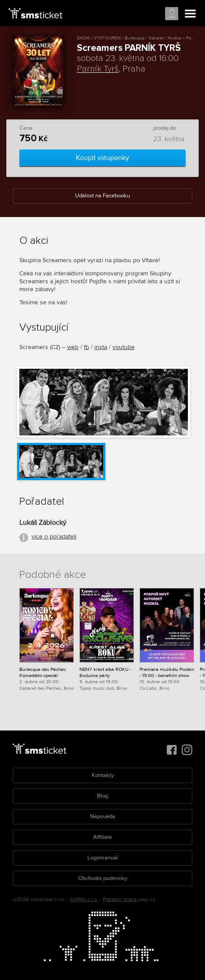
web (73, 347)
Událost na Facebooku (102, 196)
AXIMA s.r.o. (84, 900)
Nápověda (102, 816)
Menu (191, 14)
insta (101, 347)
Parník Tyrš (98, 69)
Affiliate (102, 837)
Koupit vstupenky (102, 158)
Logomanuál (103, 858)
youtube (124, 347)
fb (86, 347)
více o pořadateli (54, 536)
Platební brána (120, 900)
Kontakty (103, 775)
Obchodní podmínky (103, 878)
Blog (102, 796)
